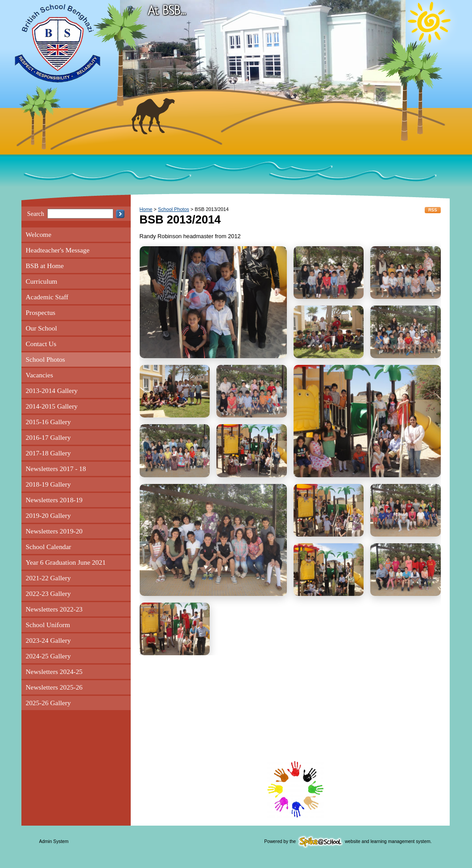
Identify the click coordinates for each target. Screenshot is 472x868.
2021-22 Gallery (48, 578)
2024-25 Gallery (48, 656)
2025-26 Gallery (48, 703)
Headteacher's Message (58, 250)
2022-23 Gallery (48, 593)
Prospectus (41, 312)
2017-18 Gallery (48, 453)
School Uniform (48, 625)
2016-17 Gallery (48, 437)
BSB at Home (45, 266)
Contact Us (41, 344)
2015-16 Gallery (48, 422)
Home (146, 209)
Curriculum (42, 281)
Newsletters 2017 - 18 (56, 469)
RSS (433, 210)
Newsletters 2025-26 (54, 687)
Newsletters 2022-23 (54, 609)
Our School (41, 328)
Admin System (54, 841)
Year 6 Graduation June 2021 (66, 562)
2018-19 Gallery (48, 484)
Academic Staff (47, 297)
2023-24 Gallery (48, 640)
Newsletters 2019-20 (54, 531)
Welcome (39, 234)
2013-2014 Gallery (52, 391)
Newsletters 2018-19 (54, 500)
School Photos (46, 359)
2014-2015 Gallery (52, 406)
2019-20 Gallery (48, 515)
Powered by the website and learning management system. (348, 841)
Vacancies (39, 375)
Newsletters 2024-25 (54, 672)
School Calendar (49, 547)
